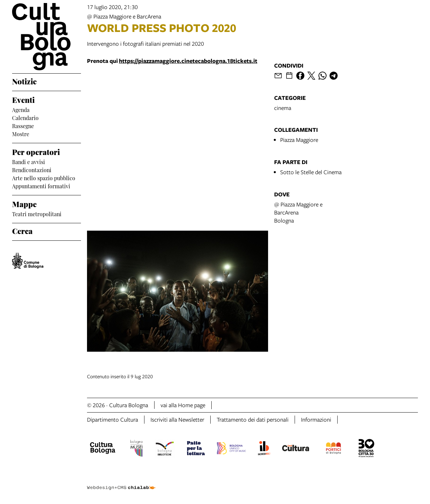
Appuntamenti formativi (41, 186)
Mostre (21, 133)
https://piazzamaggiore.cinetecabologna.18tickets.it (188, 61)
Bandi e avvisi (29, 161)
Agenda (21, 109)
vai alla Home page (183, 405)
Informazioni (316, 419)
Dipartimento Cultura (113, 419)
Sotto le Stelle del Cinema (311, 172)
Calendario (25, 117)
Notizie (24, 81)
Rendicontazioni (32, 169)
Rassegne (23, 125)
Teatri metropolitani (37, 214)
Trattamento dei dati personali (253, 419)
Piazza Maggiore (299, 140)
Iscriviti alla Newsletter (177, 419)
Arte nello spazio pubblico (44, 178)
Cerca (22, 230)
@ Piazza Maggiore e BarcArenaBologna (298, 212)
